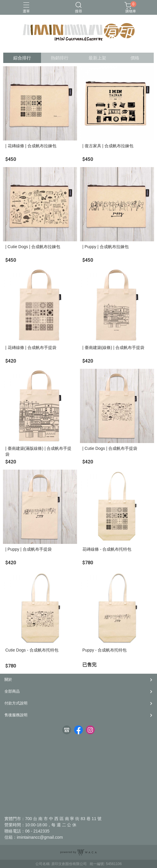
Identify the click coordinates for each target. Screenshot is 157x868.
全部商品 (12, 691)
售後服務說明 (16, 715)
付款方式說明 (16, 703)
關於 (8, 679)
